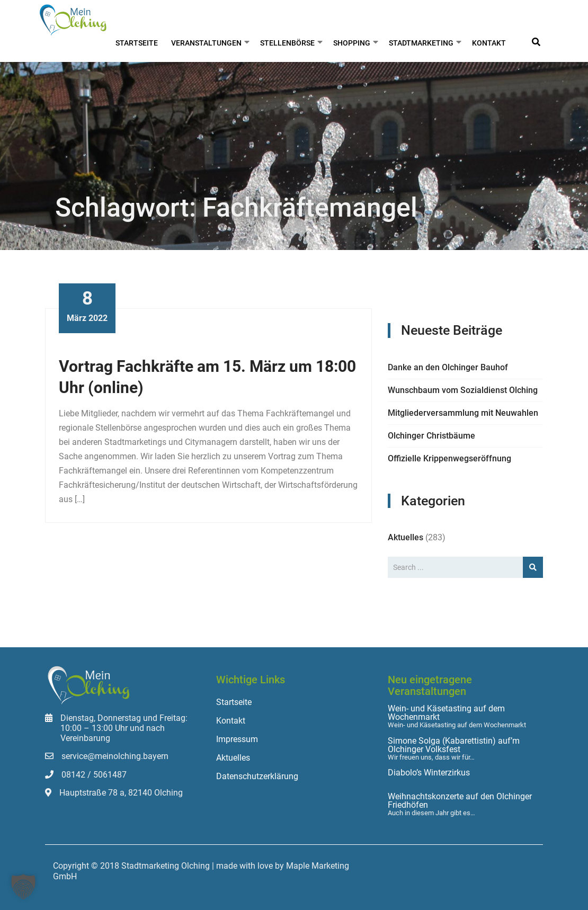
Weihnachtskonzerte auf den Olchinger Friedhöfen (460, 801)
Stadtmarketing (421, 43)
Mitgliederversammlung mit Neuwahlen (463, 413)
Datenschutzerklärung (257, 776)
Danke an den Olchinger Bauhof (448, 367)
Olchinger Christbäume (431, 436)
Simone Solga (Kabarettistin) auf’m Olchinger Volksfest (454, 745)
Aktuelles (406, 537)
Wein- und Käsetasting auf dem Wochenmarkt (446, 713)
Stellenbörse (287, 43)
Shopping (352, 43)
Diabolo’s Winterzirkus (429, 773)
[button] (23, 887)
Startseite (137, 43)
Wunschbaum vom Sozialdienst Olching (463, 390)
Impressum (237, 739)
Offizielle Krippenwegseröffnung (449, 458)
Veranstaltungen (206, 43)
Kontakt (489, 43)
